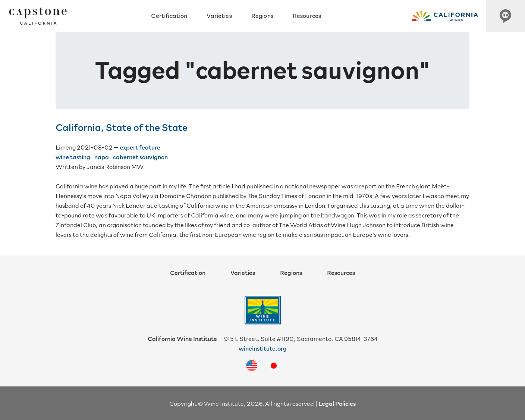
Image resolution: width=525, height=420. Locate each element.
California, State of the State (122, 127)
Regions (262, 15)
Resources (307, 15)
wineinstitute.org (263, 348)
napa (102, 157)
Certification (169, 15)
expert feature (140, 147)
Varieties (219, 15)
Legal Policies (337, 403)
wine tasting (73, 157)
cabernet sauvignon (140, 157)
